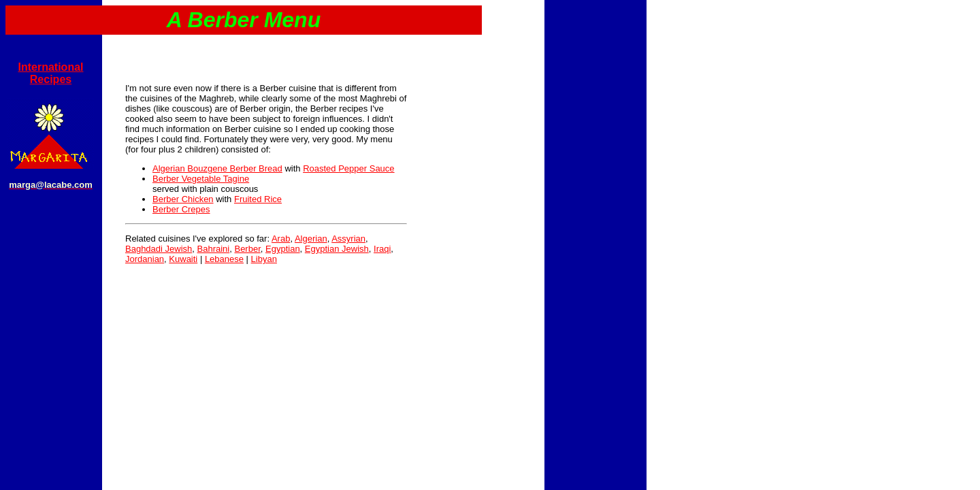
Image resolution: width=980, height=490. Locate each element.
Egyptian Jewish (337, 249)
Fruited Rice (258, 199)
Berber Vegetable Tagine (201, 179)
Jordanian (145, 259)
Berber (247, 249)
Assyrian (348, 239)
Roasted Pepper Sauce (348, 168)
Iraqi (382, 249)
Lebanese (224, 259)
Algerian (311, 239)
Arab (281, 239)
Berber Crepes (181, 209)
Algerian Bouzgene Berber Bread (217, 168)
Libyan (264, 259)
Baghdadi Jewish (159, 249)
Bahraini (214, 249)
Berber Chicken (183, 199)
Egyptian (283, 249)
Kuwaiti (183, 259)
